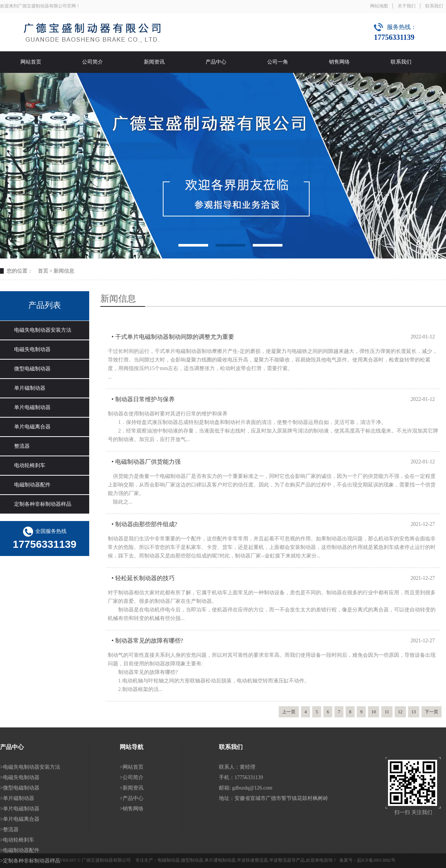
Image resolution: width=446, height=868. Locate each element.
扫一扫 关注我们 (413, 812)
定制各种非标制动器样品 (43, 504)
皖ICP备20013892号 (376, 860)
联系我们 (434, 6)
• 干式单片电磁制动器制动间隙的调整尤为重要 (173, 337)
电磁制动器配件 (32, 485)
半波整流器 (280, 860)
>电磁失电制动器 (20, 777)
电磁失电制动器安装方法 (43, 330)
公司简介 (93, 62)
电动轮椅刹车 (30, 465)
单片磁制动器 (30, 388)
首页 (43, 271)
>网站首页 (132, 767)
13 (414, 712)
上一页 (289, 712)
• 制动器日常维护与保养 (143, 399)
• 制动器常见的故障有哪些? (147, 641)
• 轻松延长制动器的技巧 (143, 578)
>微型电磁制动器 (20, 788)
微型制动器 (192, 860)
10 (374, 712)
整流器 (22, 446)
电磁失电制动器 (32, 349)
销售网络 (339, 62)
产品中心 (216, 62)
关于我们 (407, 6)
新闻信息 (64, 271)
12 (400, 712)
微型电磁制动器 (32, 369)
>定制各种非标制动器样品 (30, 861)
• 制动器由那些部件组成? (144, 524)
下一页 (432, 712)
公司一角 (278, 62)
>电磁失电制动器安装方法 (30, 767)
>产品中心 (132, 798)
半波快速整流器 (252, 860)
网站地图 (379, 6)
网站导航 (132, 747)
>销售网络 (132, 809)
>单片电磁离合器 (20, 819)
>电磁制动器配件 (20, 850)
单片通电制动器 (220, 860)
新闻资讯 (154, 62)
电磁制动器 (169, 860)
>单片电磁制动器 (20, 809)
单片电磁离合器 (32, 427)
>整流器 (9, 830)
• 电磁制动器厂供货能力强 (146, 462)
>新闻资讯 (132, 788)
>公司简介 (132, 777)
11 (387, 712)
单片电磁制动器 (32, 407)
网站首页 (31, 62)
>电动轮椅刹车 (17, 840)
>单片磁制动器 (17, 798)
